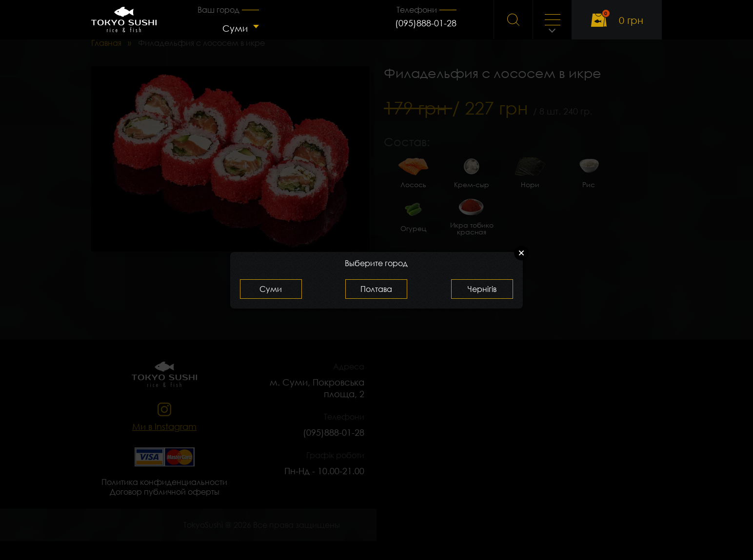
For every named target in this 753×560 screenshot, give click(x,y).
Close (521, 253)
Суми (235, 28)
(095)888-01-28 (426, 23)
